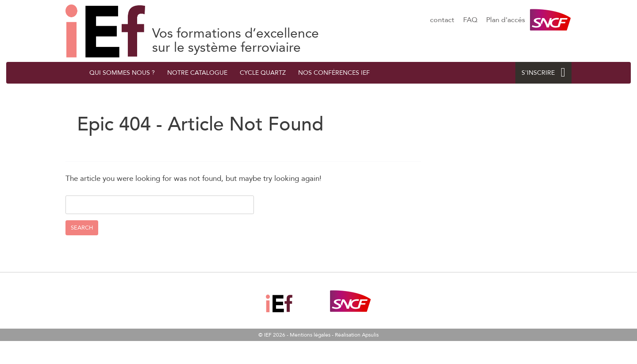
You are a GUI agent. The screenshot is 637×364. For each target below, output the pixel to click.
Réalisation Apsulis (357, 335)
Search (82, 228)
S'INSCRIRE (543, 73)
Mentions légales (310, 335)
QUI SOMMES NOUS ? (122, 73)
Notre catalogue (197, 73)
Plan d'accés (506, 20)
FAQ (470, 20)
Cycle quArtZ (263, 73)
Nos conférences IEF (334, 73)
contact (442, 20)
